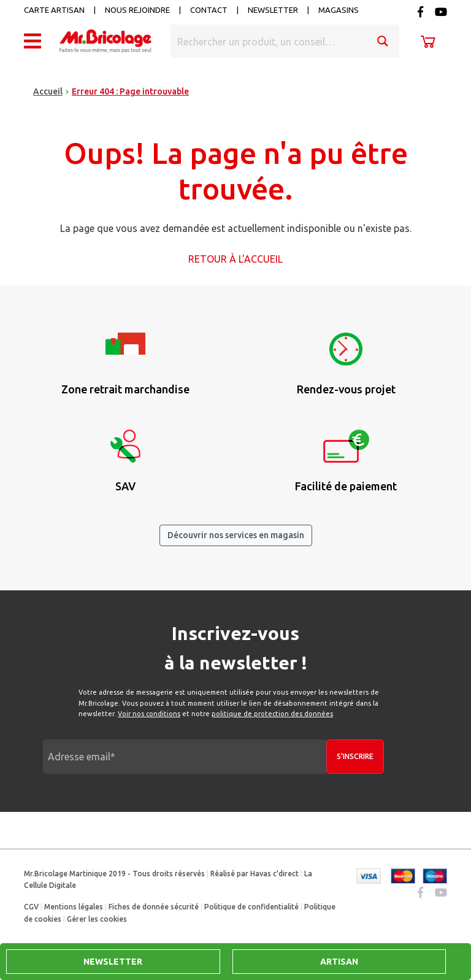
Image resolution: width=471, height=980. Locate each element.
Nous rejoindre (137, 10)
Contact (209, 10)
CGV (31, 907)
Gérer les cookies (97, 919)
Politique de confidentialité (251, 907)
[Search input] (269, 41)
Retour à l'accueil (235, 259)
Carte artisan (54, 10)
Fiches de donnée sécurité (154, 907)
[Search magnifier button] (383, 41)
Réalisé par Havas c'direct (255, 874)
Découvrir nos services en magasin (236, 535)
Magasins (339, 10)
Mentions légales (74, 907)
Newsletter (273, 10)
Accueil (48, 91)
